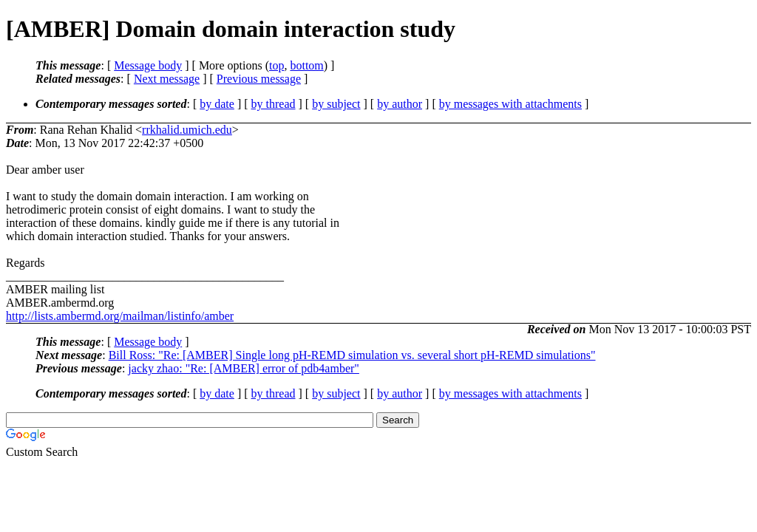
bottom (306, 65)
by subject (336, 104)
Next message (167, 79)
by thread (274, 104)
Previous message (259, 79)
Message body (148, 65)
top (276, 65)
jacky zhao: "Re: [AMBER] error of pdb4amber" (244, 368)
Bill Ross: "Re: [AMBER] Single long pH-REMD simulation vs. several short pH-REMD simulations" (352, 355)
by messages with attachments (510, 104)
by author (400, 104)
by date (217, 104)
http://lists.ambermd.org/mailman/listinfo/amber (120, 316)
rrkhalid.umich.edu (187, 130)
